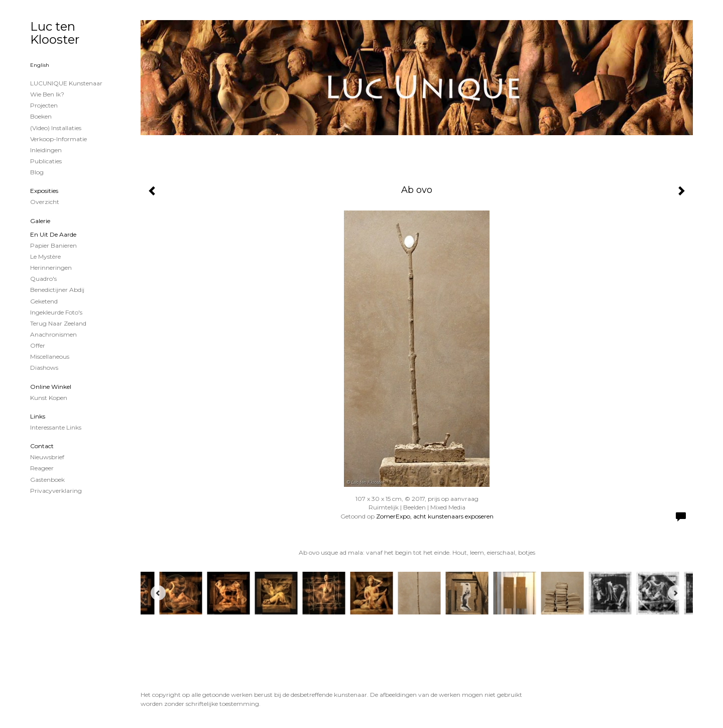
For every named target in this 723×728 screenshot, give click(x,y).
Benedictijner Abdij (57, 290)
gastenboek (47, 480)
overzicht (45, 202)
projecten (44, 105)
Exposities (44, 191)
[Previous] (158, 593)
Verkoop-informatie (58, 139)
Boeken (41, 116)
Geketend (44, 301)
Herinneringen (51, 268)
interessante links (56, 427)
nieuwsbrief (47, 457)
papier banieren (53, 245)
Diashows (44, 368)
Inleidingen (46, 150)
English (40, 65)
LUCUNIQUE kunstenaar (66, 83)
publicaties (46, 161)
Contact (42, 446)
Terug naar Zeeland (58, 323)
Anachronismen (53, 334)
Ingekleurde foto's (56, 312)
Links (38, 416)
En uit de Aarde (53, 234)
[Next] (675, 593)
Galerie (40, 221)
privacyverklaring (56, 491)
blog (37, 172)
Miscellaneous (50, 356)
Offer (38, 345)
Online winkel (51, 387)
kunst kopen (49, 398)
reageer (42, 468)
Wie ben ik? (47, 94)
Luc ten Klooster (55, 33)
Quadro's (43, 279)
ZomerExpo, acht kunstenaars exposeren (435, 516)
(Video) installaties (56, 128)
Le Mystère (45, 256)
